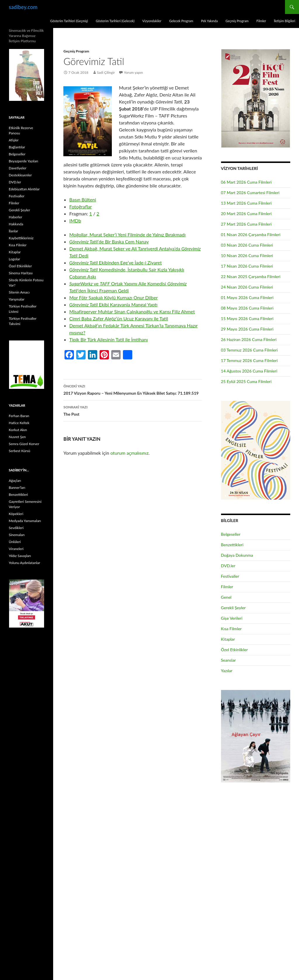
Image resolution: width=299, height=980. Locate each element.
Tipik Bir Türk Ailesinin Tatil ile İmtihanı (108, 339)
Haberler (15, 217)
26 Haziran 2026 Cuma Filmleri (249, 339)
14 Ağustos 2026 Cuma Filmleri (249, 371)
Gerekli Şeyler (233, 608)
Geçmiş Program (237, 21)
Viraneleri (16, 549)
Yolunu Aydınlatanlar (24, 563)
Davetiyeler (18, 168)
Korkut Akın (18, 430)
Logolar (14, 259)
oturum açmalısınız (129, 453)
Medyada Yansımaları (25, 521)
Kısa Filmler (231, 629)
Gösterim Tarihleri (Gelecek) (115, 21)
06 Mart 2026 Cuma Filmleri (246, 182)
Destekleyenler (20, 175)
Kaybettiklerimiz (21, 238)
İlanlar (13, 231)
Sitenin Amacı (19, 292)
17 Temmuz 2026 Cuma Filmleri (250, 360)
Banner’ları (17, 488)
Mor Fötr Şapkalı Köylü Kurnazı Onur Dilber (113, 297)
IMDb (75, 221)
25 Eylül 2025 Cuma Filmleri (246, 381)
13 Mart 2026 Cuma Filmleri (246, 203)
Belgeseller (231, 534)
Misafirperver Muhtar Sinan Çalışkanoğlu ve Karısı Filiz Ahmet (132, 311)
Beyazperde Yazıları (24, 161)
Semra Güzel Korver (24, 444)
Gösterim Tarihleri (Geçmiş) (69, 21)
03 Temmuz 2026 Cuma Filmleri (250, 350)
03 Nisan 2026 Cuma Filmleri (247, 245)
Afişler (14, 140)
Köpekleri (16, 514)
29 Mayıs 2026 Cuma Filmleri (247, 329)
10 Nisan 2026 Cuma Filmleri (247, 255)
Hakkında (16, 224)
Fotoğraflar (80, 207)
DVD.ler (228, 566)
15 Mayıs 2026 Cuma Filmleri (247, 318)
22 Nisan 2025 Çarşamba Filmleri (251, 276)
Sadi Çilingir (106, 72)
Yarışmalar (17, 299)
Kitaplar (228, 639)
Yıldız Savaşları (20, 556)
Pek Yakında (209, 21)
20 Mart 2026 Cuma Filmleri (246, 214)
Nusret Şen (17, 437)
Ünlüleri (15, 542)
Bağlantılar (17, 147)
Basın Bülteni (83, 200)
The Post (133, 410)
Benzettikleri (232, 545)
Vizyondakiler (152, 21)
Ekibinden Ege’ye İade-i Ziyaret (115, 262)
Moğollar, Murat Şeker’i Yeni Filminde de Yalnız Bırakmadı (127, 235)
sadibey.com (23, 7)
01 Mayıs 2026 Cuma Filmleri (247, 297)
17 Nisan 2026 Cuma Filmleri (247, 266)
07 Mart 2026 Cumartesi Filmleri (250, 193)
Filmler (261, 21)
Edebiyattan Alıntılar (24, 189)
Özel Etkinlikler (234, 650)
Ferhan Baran (19, 416)
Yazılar (227, 671)
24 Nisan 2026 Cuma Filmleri (247, 287)
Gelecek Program (181, 21)
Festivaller (230, 576)
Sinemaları (17, 535)
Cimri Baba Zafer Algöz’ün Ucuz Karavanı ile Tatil (119, 318)
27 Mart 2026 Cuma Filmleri (246, 224)
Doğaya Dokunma (237, 555)
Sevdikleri (16, 528)
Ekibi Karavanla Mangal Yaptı (113, 304)
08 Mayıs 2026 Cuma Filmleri (247, 308)
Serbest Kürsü (19, 451)
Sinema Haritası (21, 273)
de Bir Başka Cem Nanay (109, 242)
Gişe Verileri (232, 618)
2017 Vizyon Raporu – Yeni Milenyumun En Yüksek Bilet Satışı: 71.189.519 (133, 389)
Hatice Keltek (19, 423)
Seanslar (228, 660)
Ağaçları (15, 481)
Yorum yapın (134, 72)
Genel (226, 597)
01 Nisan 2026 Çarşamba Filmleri (251, 235)
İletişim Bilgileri (285, 21)
